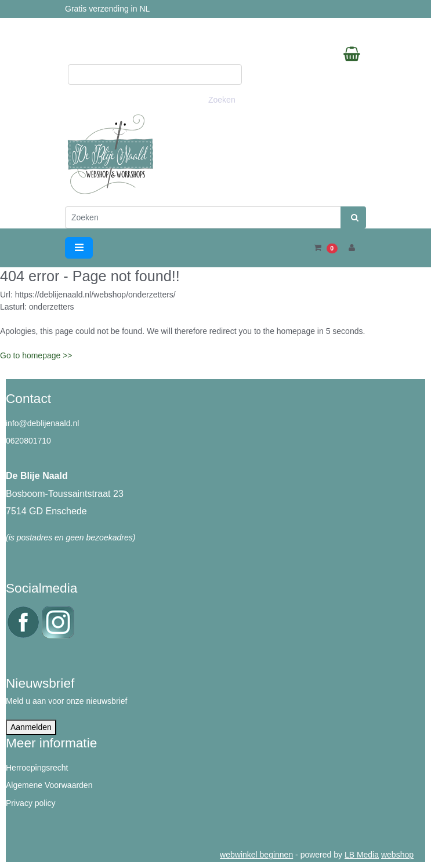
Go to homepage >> (36, 355)
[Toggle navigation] (79, 248)
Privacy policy (31, 803)
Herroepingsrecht (37, 768)
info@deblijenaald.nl (42, 423)
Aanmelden (31, 727)
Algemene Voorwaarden (49, 785)
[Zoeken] (203, 217)
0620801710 (28, 441)
